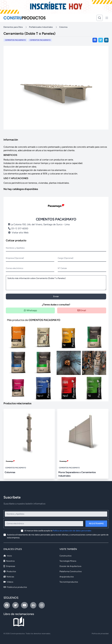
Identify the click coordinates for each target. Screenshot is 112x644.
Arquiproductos (67, 577)
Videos (8, 582)
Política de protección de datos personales (72, 531)
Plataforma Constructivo (71, 571)
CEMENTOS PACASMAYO (40, 40)
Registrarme (96, 524)
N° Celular (62, 268)
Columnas (10, 472)
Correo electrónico (15, 268)
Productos (10, 571)
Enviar (56, 296)
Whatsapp (30, 310)
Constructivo (65, 556)
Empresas (9, 566)
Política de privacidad (100, 634)
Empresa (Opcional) (15, 258)
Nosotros (9, 561)
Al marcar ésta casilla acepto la (58, 531)
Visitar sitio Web (18, 233)
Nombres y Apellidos (15, 248)
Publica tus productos (15, 587)
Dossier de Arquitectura (70, 566)
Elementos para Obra (13, 27)
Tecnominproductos (69, 582)
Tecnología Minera (68, 561)
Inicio (8, 556)
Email (82, 310)
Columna (63, 27)
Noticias (9, 577)
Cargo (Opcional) (66, 258)
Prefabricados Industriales (41, 27)
